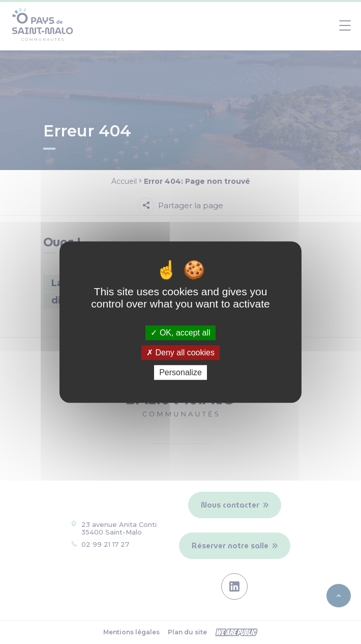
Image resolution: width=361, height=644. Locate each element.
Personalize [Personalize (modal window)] (180, 372)
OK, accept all (180, 333)
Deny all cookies (180, 353)
